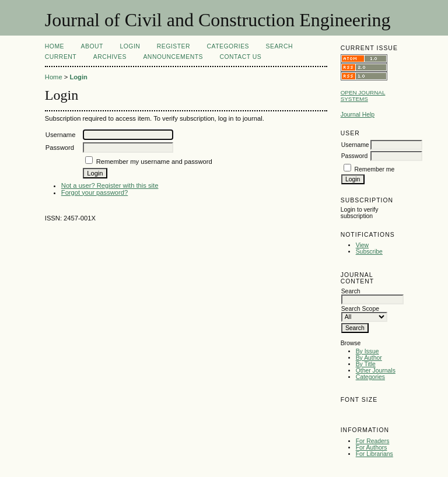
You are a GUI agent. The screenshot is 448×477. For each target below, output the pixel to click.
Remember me (375, 169)
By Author (369, 358)
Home (55, 46)
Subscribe (369, 252)
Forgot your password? (94, 192)
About (92, 46)
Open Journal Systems (363, 96)
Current (61, 57)
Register (174, 46)
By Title (366, 364)
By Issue (367, 351)
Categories (370, 377)
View (362, 245)
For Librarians (374, 454)
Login (130, 46)
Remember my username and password (154, 162)
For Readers (373, 441)
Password (355, 156)
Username (355, 145)
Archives (110, 57)
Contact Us (240, 57)
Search (279, 46)
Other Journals (376, 371)
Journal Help (358, 115)
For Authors (372, 448)
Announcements (173, 57)
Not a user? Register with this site (110, 185)
